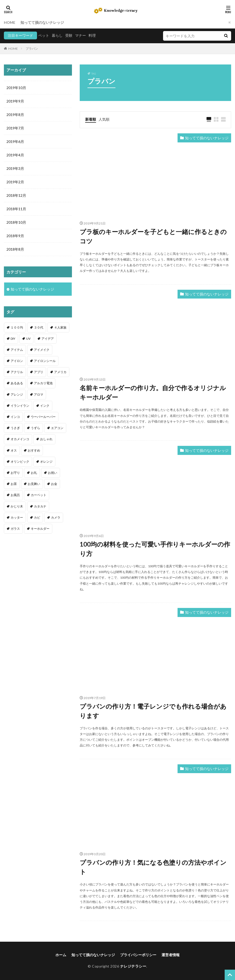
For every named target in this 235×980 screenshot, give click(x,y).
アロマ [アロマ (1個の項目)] (39, 394)
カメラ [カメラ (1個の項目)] (56, 517)
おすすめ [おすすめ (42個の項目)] (34, 450)
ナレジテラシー (133, 966)
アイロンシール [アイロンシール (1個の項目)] (45, 361)
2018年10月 (16, 222)
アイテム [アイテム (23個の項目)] (17, 350)
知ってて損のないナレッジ (42, 22)
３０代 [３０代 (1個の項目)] (39, 327)
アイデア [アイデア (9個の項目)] (48, 339)
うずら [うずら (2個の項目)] (35, 428)
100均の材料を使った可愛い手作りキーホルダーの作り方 (155, 549)
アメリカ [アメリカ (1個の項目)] (60, 372)
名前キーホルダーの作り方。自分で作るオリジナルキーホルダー (153, 392)
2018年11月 (16, 209)
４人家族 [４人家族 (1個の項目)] (60, 327)
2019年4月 (15, 155)
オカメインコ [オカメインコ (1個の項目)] (20, 439)
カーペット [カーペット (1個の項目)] (39, 495)
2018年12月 (16, 195)
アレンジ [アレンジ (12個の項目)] (17, 394)
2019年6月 (15, 141)
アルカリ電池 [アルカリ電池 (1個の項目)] (43, 383)
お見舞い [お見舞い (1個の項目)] (34, 484)
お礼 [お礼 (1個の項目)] (34, 473)
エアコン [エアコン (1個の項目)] (57, 428)
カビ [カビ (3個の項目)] (37, 517)
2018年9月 (15, 236)
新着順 (91, 119)
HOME (10, 22)
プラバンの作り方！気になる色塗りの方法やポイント (153, 867)
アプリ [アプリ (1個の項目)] (39, 372)
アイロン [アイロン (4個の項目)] (17, 361)
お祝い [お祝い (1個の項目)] (53, 473)
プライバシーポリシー (138, 955)
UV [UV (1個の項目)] (28, 339)
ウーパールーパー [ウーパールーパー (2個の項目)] (43, 417)
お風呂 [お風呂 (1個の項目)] (15, 495)
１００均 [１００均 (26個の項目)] (17, 327)
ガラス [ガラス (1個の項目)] (15, 529)
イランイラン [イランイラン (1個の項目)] (20, 406)
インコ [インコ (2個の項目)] (15, 417)
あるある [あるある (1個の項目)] (17, 383)
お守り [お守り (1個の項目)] (15, 473)
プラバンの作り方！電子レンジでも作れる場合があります (153, 711)
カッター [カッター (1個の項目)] (17, 517)
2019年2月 (15, 182)
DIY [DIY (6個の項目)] (13, 339)
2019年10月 (16, 88)
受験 (69, 35)
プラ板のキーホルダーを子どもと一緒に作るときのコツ (153, 236)
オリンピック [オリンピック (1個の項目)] (20, 462)
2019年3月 (15, 168)
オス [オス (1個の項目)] (14, 450)
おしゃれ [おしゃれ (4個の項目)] (46, 439)
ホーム (61, 955)
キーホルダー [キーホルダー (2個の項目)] (40, 529)
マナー (80, 35)
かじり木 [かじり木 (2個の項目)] (17, 506)
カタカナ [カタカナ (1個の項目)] (40, 506)
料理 (92, 35)
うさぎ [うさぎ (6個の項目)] (15, 428)
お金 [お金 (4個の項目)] (54, 484)
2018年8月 (15, 249)
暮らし (57, 35)
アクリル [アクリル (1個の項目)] (17, 372)
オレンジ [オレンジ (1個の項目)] (46, 462)
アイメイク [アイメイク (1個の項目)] (42, 350)
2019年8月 (15, 115)
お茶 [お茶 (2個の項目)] (14, 484)
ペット (44, 35)
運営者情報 (171, 955)
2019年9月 (15, 101)
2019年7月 (15, 128)
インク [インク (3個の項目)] (45, 406)
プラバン (32, 49)
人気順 (104, 119)
